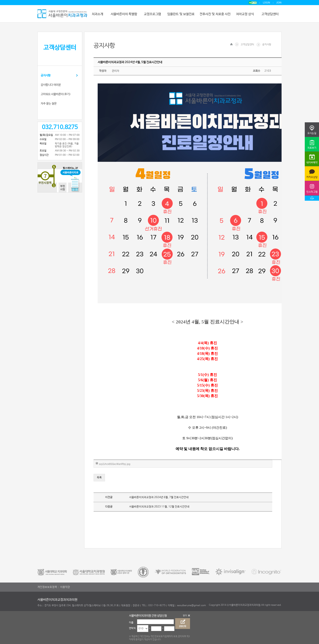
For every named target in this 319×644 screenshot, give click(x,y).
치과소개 (97, 14)
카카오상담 (312, 177)
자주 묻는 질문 (49, 104)
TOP (312, 199)
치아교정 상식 (245, 14)
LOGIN (267, 3)
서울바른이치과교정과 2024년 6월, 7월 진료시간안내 (159, 497)
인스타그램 (312, 192)
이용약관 (65, 587)
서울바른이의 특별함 (124, 14)
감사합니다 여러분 (51, 85)
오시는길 (312, 133)
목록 (99, 478)
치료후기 (312, 148)
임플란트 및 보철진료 (181, 14)
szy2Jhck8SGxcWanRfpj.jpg (115, 464)
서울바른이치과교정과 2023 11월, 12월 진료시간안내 (159, 507)
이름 (131, 623)
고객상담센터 (270, 14)
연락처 (132, 628)
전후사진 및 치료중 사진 (215, 14)
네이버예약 (312, 163)
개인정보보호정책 (47, 587)
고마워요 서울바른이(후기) (56, 94)
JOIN (279, 3)
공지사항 (46, 76)
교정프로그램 (152, 14)
